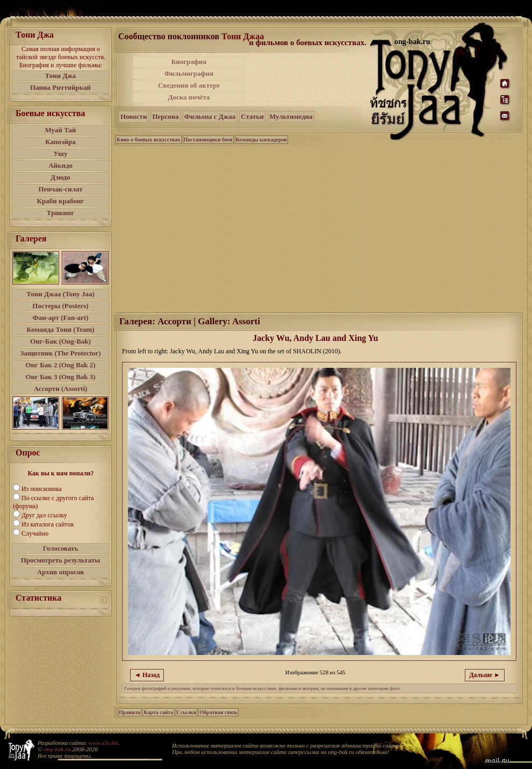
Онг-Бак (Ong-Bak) (60, 341)
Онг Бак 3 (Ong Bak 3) (60, 377)
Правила (130, 712)
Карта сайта (158, 712)
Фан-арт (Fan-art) (61, 318)
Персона (165, 116)
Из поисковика (42, 489)
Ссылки (187, 712)
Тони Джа (61, 76)
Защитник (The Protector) (61, 353)
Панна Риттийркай (60, 87)
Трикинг (60, 213)
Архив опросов (61, 572)
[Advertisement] (308, 80)
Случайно (35, 533)
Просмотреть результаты (61, 560)
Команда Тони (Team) (60, 329)
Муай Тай (60, 130)
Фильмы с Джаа (210, 116)
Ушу (61, 154)
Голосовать (61, 548)
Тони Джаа (243, 36)
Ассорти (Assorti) (61, 389)
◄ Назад (147, 675)
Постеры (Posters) (60, 306)
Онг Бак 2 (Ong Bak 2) (60, 365)
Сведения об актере (189, 85)
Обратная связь (218, 712)
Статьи (252, 116)
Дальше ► (485, 675)
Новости (134, 116)
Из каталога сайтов (48, 524)
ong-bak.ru (57, 749)
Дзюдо (60, 177)
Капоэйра (60, 142)
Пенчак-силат (60, 189)
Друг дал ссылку (44, 515)
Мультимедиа (291, 116)
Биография (189, 62)
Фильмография (189, 73)
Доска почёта (189, 97)
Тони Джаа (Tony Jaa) (60, 294)
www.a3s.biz (103, 743)
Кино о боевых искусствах (149, 140)
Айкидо (60, 165)
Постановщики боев (208, 140)
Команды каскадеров (261, 140)
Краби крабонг (61, 201)
